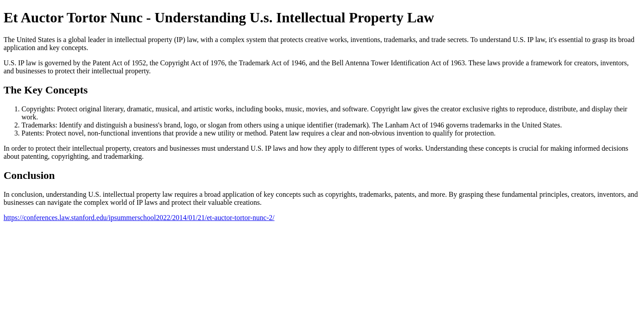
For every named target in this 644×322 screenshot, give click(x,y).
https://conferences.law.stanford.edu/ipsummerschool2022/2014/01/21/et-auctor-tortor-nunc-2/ (139, 218)
